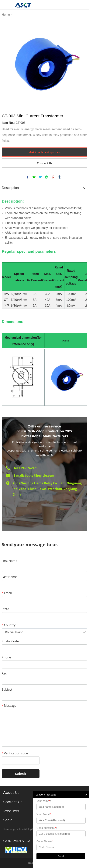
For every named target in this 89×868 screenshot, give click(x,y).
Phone (6, 657)
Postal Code (10, 641)
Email (7, 593)
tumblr (60, 177)
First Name (9, 561)
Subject (7, 689)
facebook (28, 177)
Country (9, 625)
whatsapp (47, 177)
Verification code (15, 753)
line (34, 177)
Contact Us (45, 163)
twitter (40, 177)
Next (82, 63)
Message (9, 706)
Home (6, 15)
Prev (7, 63)
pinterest (53, 177)
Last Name (9, 577)
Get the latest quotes (44, 152)
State (5, 609)
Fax (4, 673)
